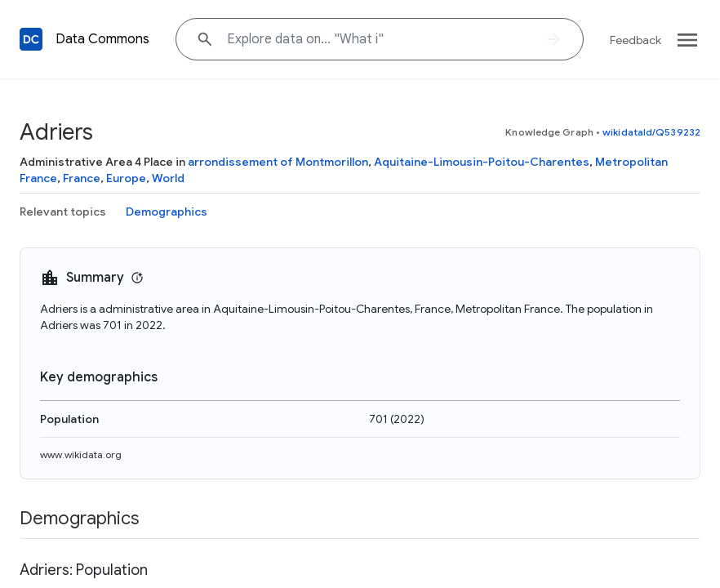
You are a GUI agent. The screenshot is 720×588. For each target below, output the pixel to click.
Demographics (167, 212)
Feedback (636, 40)
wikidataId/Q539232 (651, 132)
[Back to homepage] (31, 39)
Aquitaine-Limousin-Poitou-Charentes (482, 162)
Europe (126, 178)
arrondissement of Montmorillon (278, 162)
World (168, 178)
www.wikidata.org (81, 454)
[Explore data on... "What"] (380, 39)
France (82, 178)
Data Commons (102, 39)
